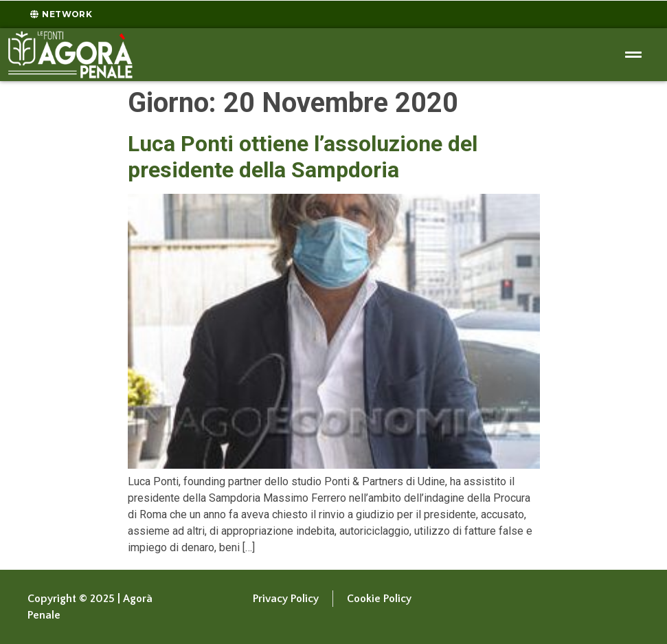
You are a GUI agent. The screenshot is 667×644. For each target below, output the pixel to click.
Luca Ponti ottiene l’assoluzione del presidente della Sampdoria (303, 157)
